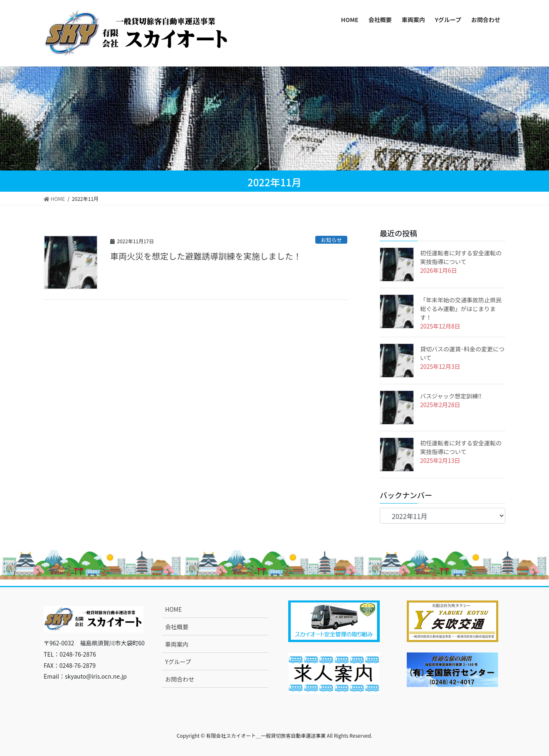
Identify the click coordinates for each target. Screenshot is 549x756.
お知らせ (331, 240)
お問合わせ (180, 679)
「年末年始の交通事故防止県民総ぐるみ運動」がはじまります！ (461, 309)
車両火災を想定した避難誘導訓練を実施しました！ (206, 256)
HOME (173, 609)
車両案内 (177, 644)
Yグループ (178, 662)
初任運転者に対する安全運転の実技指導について (461, 257)
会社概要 (177, 627)
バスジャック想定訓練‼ (451, 396)
